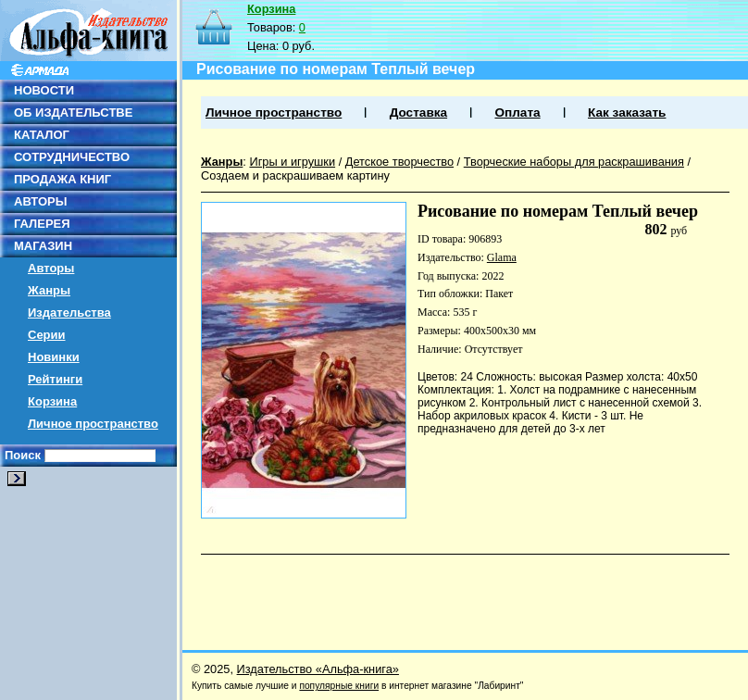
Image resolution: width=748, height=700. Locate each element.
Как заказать (627, 112)
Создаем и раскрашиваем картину (295, 175)
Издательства (69, 312)
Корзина (52, 401)
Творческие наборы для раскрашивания (574, 162)
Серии (47, 335)
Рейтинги (55, 379)
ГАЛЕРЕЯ (42, 224)
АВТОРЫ (40, 201)
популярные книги (339, 686)
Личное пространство (93, 424)
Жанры (49, 290)
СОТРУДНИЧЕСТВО (72, 157)
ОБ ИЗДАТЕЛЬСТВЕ (73, 112)
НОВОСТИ (44, 90)
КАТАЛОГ (42, 135)
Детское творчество (399, 162)
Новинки (54, 357)
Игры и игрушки (292, 162)
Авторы (51, 268)
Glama (502, 257)
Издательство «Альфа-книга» (318, 669)
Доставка (418, 112)
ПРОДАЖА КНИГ (62, 179)
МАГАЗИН (43, 246)
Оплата (517, 112)
